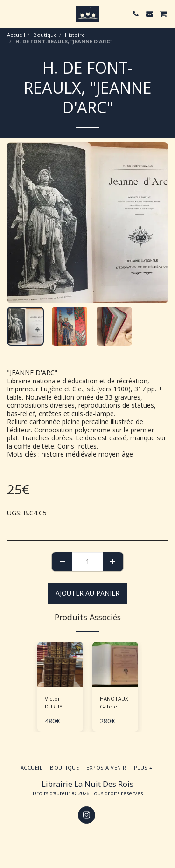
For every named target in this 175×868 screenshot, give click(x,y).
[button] (10, 13)
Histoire (75, 35)
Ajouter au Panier (87, 593)
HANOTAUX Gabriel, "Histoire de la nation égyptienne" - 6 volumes (115, 703)
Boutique (45, 35)
